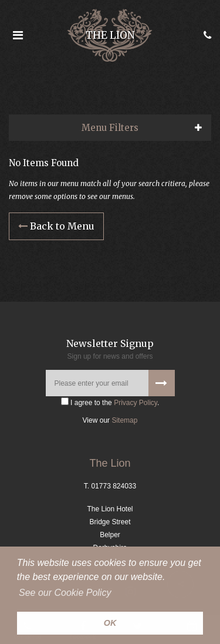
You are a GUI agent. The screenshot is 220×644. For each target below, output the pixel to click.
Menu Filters (110, 128)
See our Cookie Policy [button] (65, 593)
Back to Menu (56, 226)
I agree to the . (110, 402)
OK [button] (110, 623)
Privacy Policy (136, 403)
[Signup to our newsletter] (162, 383)
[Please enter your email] (110, 383)
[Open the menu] (18, 35)
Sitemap (124, 420)
